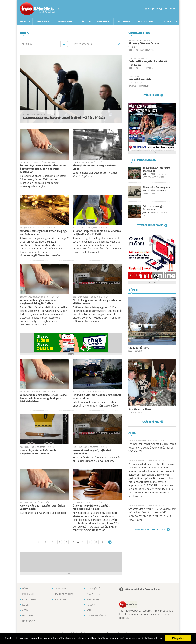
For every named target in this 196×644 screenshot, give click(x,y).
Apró (25, 610)
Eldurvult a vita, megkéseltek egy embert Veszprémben (97, 397)
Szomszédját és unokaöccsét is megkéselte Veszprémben (38, 452)
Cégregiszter (65, 22)
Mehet (64, 44)
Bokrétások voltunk (140, 409)
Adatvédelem (94, 594)
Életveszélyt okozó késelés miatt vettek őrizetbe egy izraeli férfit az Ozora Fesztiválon (43, 169)
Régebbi (110, 542)
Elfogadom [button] (178, 638)
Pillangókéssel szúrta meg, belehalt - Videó (95, 167)
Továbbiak (167, 22)
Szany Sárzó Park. (139, 348)
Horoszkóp (29, 621)
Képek (84, 22)
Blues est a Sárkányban (156, 187)
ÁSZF (89, 610)
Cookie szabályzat (97, 616)
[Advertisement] (71, 562)
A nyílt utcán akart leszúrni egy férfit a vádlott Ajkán (42, 507)
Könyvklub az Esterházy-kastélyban (157, 170)
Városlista (58, 9)
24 (103, 542)
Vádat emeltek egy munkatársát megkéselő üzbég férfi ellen (39, 302)
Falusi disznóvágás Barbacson (153, 208)
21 (83, 542)
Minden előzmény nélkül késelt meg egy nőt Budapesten (43, 233)
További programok (150, 225)
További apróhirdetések (150, 529)
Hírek (23, 22)
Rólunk (91, 605)
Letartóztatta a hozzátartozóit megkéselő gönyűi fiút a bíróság (64, 118)
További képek (150, 422)
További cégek (150, 95)
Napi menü (60, 600)
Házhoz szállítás (64, 594)
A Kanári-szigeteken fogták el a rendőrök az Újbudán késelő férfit (97, 233)
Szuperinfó (124, 22)
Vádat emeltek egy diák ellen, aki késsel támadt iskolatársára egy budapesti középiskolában (44, 398)
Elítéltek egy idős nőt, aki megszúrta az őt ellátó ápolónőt (97, 302)
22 (89, 542)
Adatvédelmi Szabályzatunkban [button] (144, 638)
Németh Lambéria (140, 80)
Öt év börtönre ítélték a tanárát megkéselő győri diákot (91, 507)
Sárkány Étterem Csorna (144, 44)
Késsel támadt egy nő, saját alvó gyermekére (92, 452)
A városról (61, 589)
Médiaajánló (93, 589)
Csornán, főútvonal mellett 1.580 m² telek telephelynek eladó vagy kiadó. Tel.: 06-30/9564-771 (152, 448)
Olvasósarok (146, 22)
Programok (43, 22)
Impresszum (93, 600)
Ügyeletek (28, 616)
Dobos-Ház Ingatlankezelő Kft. (148, 62)
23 (96, 542)
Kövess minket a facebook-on (142, 589)
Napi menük (103, 22)
